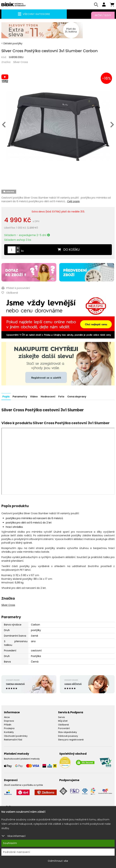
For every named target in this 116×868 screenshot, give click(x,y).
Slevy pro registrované (71, 740)
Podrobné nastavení (17, 852)
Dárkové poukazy (68, 736)
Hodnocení (48, 397)
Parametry (20, 397)
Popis (6, 397)
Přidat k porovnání (16, 288)
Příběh (8, 725)
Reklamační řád (13, 740)
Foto (61, 397)
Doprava (9, 721)
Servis (61, 717)
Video (34, 397)
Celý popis (73, 201)
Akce (7, 717)
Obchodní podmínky (16, 736)
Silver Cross (21, 62)
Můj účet (63, 721)
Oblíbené (63, 725)
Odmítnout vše (58, 861)
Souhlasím (10, 843)
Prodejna (9, 728)
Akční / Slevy (103, 15)
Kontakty (9, 732)
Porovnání (64, 728)
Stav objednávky (67, 732)
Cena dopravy (77, 397)
